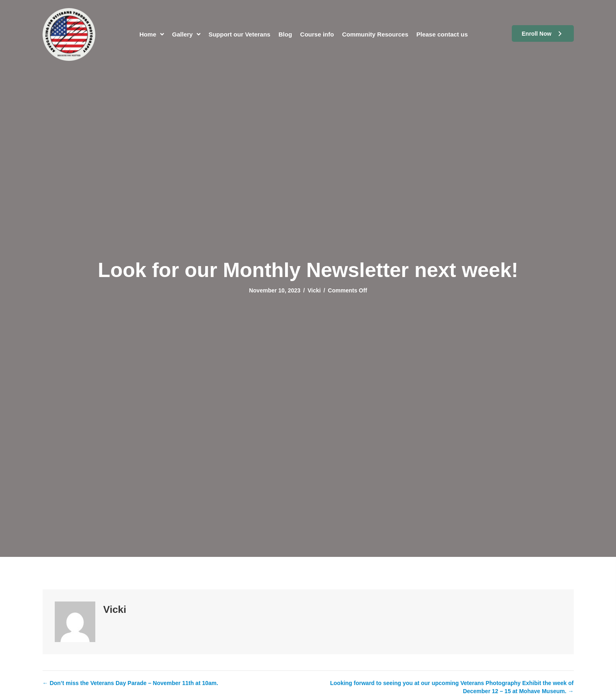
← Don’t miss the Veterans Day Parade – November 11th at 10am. (130, 683)
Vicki (314, 290)
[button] (543, 33)
